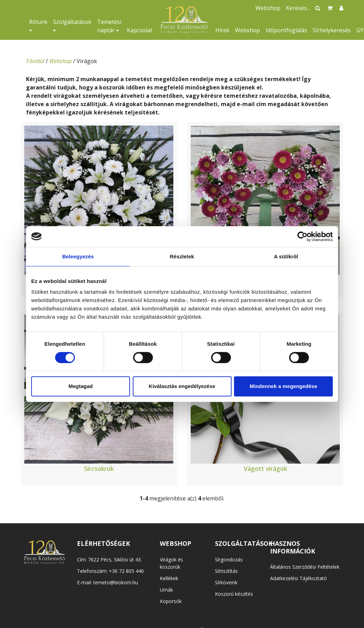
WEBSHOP (176, 543)
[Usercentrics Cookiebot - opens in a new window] (302, 236)
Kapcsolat (140, 30)
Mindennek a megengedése (283, 386)
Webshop (248, 30)
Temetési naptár (109, 26)
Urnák (166, 590)
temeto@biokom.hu (116, 582)
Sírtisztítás (226, 571)
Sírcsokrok (99, 468)
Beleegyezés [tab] (78, 256)
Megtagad (80, 386)
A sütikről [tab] (286, 256)
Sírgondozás (229, 560)
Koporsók (171, 601)
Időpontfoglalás (286, 30)
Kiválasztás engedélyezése (182, 386)
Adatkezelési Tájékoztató (298, 578)
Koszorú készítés (234, 594)
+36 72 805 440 (126, 571)
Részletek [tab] (182, 256)
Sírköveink (226, 582)
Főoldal (35, 61)
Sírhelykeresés (332, 30)
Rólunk (38, 25)
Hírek (222, 30)
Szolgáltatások (72, 25)
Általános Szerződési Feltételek (305, 567)
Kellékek (169, 578)
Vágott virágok (265, 468)
